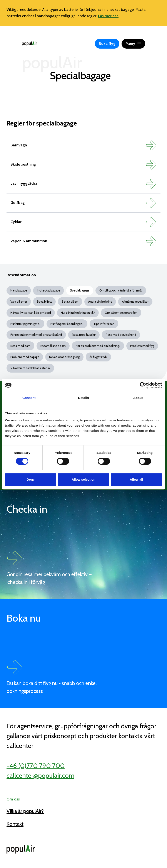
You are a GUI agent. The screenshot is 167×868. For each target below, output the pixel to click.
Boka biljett (44, 302)
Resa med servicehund (121, 335)
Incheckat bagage (48, 290)
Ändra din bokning (100, 302)
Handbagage (19, 290)
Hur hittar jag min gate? (25, 324)
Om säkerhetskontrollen (121, 313)
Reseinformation (21, 275)
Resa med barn (20, 346)
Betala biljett (70, 302)
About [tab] (138, 398)
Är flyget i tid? (98, 357)
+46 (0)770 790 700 (36, 766)
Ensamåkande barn (53, 346)
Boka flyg (107, 44)
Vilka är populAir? (25, 811)
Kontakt (15, 824)
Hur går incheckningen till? (78, 313)
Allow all (136, 479)
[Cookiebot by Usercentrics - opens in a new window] (143, 385)
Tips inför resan (104, 324)
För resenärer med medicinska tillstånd (36, 335)
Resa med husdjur (84, 335)
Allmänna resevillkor (135, 302)
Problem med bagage (25, 357)
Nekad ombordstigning (64, 357)
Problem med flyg (142, 346)
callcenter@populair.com (40, 776)
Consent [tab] (29, 398)
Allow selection (83, 479)
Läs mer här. (108, 16)
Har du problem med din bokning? (98, 346)
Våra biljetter (19, 302)
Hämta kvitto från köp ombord (31, 313)
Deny (31, 479)
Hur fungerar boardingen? (67, 324)
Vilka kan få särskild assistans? (30, 368)
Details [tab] (83, 398)
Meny (133, 44)
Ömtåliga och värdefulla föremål (121, 290)
